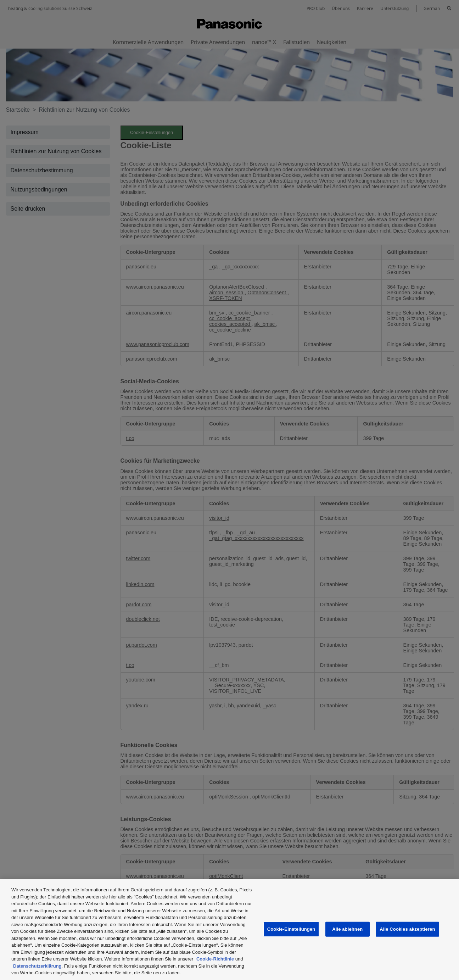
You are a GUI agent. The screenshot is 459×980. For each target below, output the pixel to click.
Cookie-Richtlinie (215, 959)
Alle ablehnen (347, 929)
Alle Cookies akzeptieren (407, 929)
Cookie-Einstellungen (291, 929)
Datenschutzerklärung (37, 966)
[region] (229, 930)
